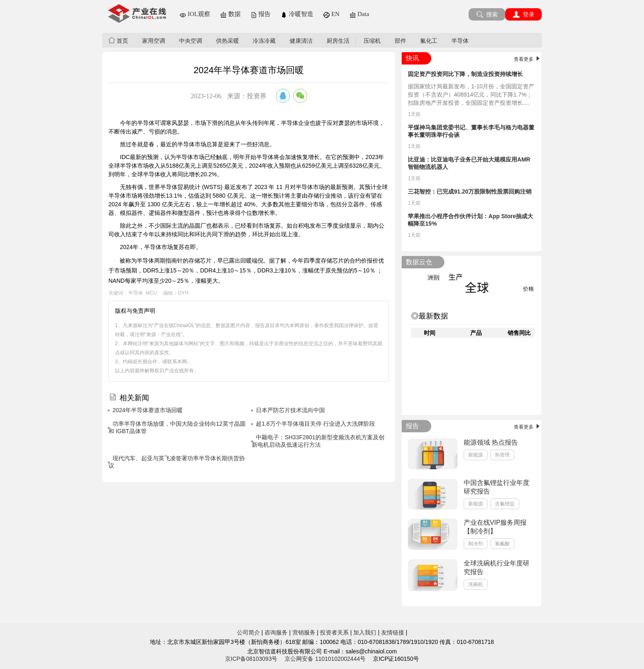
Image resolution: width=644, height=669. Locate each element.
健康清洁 (301, 41)
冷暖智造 (297, 14)
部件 (400, 41)
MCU (151, 293)
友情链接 (393, 632)
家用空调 (154, 41)
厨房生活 (338, 41)
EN (331, 14)
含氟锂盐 (505, 504)
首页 (118, 40)
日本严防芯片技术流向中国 (290, 410)
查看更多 (528, 59)
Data (359, 14)
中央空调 (191, 41)
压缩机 (372, 41)
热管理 (502, 455)
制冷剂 (476, 544)
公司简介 (248, 632)
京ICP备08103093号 (251, 659)
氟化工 (429, 41)
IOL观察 (195, 14)
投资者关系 (334, 632)
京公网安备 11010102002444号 (325, 659)
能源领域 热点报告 (491, 442)
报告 (261, 14)
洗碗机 (476, 584)
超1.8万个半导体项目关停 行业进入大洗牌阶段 (315, 424)
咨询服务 (276, 632)
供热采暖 (228, 41)
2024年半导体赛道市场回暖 (148, 410)
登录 (523, 14)
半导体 (460, 41)
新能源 (476, 455)
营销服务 (304, 632)
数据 (230, 14)
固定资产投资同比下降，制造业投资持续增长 (465, 74)
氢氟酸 (502, 544)
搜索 (487, 14)
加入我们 (365, 632)
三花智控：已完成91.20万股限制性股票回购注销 (470, 191)
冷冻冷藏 (264, 41)
